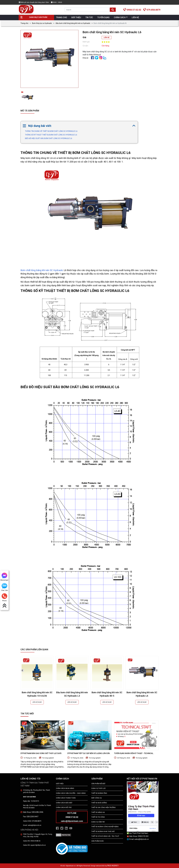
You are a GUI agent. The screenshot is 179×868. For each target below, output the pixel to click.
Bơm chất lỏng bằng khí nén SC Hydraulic (42, 270)
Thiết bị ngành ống (99, 793)
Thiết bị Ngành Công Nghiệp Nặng (105, 827)
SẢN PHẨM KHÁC (98, 841)
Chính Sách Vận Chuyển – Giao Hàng (71, 793)
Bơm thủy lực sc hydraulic (42, 23)
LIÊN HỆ (107, 38)
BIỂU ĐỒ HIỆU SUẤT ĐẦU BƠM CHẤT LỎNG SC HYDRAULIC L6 (49, 138)
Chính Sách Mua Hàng (65, 788)
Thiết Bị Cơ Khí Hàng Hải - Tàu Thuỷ (105, 836)
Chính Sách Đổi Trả (64, 807)
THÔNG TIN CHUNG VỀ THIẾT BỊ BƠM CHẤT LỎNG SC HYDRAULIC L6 (51, 131)
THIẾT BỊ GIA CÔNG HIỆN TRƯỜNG (103, 807)
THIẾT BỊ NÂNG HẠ (98, 812)
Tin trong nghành (48, 758)
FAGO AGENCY (113, 866)
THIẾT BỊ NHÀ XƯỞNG (99, 803)
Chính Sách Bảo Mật (64, 803)
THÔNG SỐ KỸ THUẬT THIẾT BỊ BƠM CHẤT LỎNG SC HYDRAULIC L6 (51, 135)
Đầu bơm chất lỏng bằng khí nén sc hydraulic (73, 23)
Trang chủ (24, 23)
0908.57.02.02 (134, 10)
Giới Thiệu (60, 784)
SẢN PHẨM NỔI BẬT (98, 784)
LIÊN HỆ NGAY (37, 702)
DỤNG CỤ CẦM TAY (98, 822)
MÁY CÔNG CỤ (97, 798)
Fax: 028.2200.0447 (31, 817)
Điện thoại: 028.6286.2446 (33, 812)
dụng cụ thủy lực (99, 788)
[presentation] (22, 670)
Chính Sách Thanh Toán (66, 798)
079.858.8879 (154, 10)
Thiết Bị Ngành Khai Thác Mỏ (103, 831)
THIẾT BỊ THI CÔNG (98, 817)
